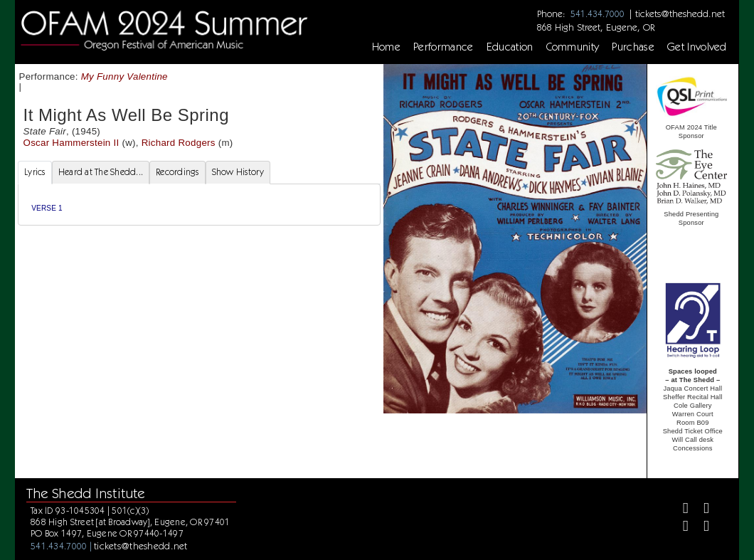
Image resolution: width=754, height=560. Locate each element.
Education (510, 47)
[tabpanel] (199, 205)
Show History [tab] (238, 172)
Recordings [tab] (177, 172)
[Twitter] (700, 510)
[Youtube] (700, 528)
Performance (444, 47)
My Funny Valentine (124, 76)
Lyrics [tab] (35, 172)
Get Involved (697, 47)
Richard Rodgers (179, 143)
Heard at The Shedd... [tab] (101, 172)
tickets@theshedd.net (680, 14)
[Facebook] (680, 510)
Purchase (633, 47)
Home (386, 47)
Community (573, 47)
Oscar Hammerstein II (71, 143)
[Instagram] (680, 528)
